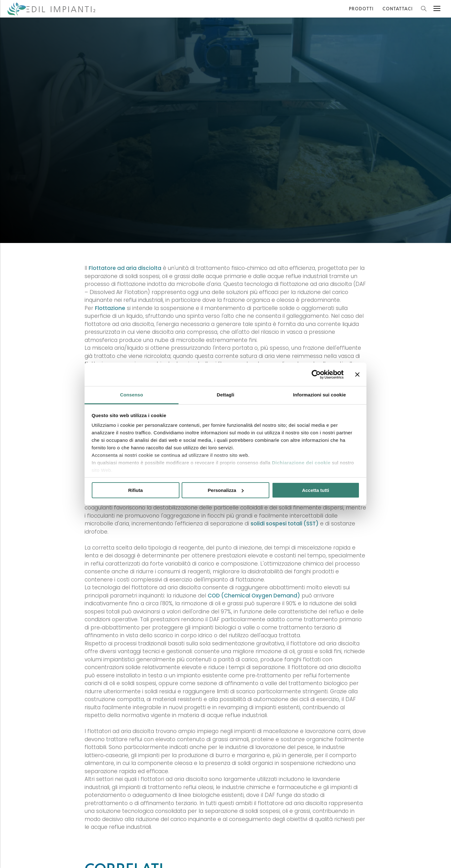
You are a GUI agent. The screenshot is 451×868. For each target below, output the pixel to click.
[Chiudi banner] (357, 375)
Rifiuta (135, 490)
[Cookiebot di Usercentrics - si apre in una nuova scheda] (316, 375)
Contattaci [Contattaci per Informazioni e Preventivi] (398, 9)
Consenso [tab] (131, 395)
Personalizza (226, 490)
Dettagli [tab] (225, 395)
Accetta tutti (316, 490)
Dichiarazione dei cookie (301, 463)
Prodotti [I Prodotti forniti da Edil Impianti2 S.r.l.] (361, 9)
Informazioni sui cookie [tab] (320, 395)
